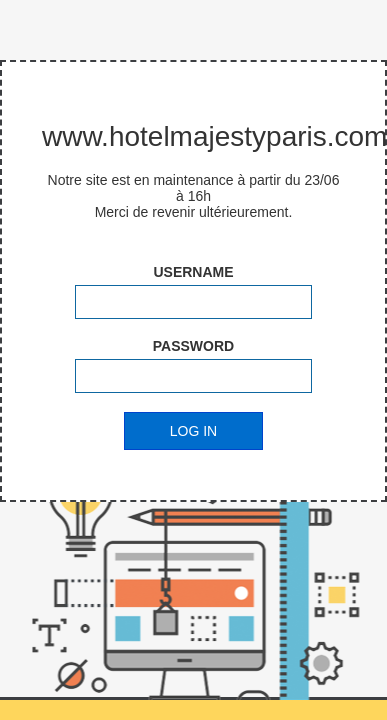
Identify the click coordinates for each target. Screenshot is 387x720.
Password (193, 346)
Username (193, 272)
